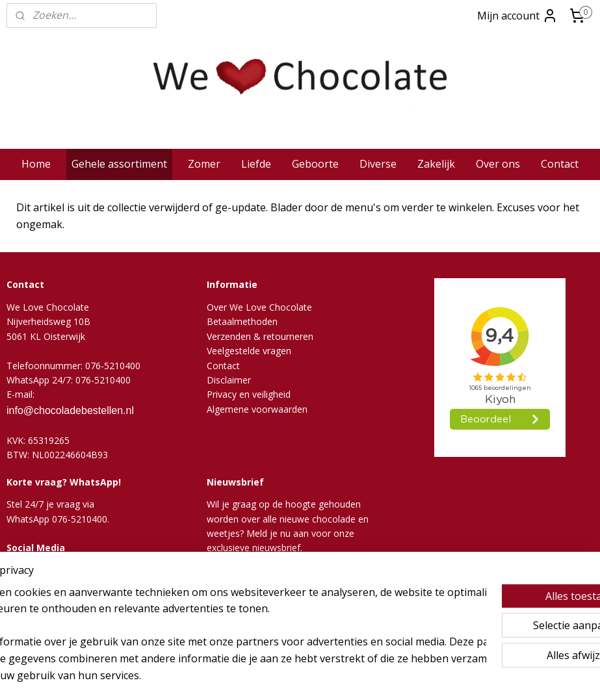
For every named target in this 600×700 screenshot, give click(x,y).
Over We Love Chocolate (259, 307)
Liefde (256, 164)
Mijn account (517, 16)
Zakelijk (436, 164)
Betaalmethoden (242, 321)
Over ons (498, 164)
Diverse (378, 164)
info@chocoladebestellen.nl (70, 410)
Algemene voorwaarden (257, 409)
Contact (560, 164)
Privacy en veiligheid (249, 394)
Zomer (204, 164)
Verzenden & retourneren (260, 336)
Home (36, 164)
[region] (214, 626)
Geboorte (315, 164)
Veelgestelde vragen (249, 351)
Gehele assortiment (119, 164)
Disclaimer (229, 380)
